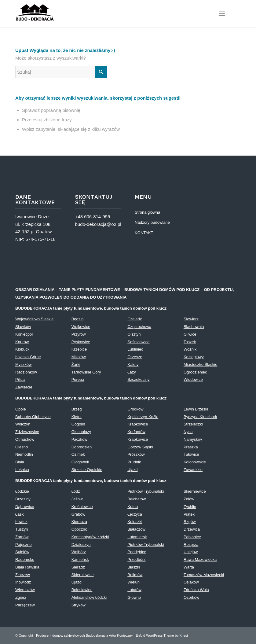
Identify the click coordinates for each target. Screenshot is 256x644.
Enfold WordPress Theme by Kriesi (162, 635)
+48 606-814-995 (93, 217)
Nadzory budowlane (152, 222)
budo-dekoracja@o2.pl (98, 224)
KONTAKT (144, 233)
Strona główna (147, 212)
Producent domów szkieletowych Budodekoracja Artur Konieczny (84, 635)
